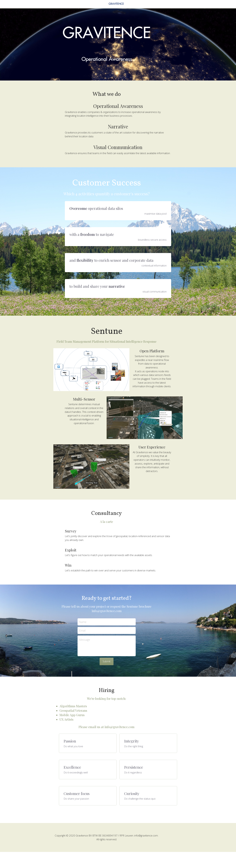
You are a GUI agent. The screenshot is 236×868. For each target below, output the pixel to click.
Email (94, 650)
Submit (118, 681)
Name (94, 641)
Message (96, 659)
